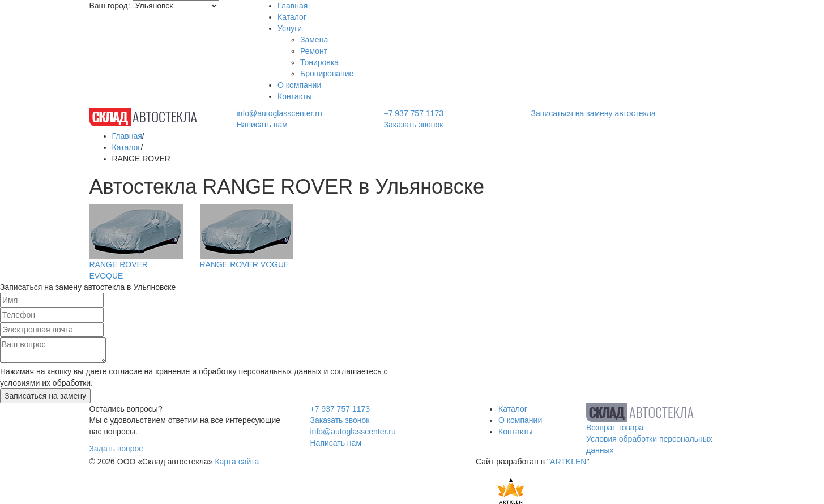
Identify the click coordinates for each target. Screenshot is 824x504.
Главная (293, 6)
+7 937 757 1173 (413, 113)
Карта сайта (237, 462)
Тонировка (319, 62)
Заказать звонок (413, 125)
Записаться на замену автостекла (594, 113)
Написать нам (262, 125)
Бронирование (327, 74)
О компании (299, 85)
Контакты (294, 96)
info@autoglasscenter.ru (279, 113)
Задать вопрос (116, 449)
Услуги (290, 28)
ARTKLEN (568, 462)
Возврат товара (615, 428)
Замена (314, 40)
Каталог (292, 17)
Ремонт (314, 51)
